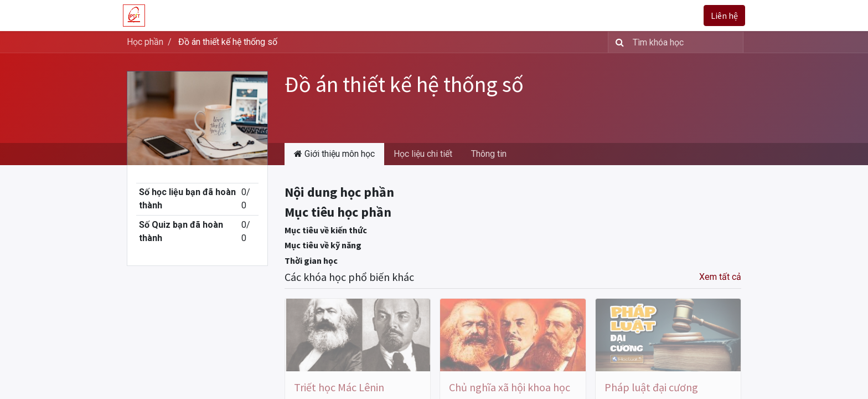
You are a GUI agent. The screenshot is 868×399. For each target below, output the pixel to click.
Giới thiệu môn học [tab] (334, 154)
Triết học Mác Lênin (339, 387)
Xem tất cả (720, 277)
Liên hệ (720, 16)
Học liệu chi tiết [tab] (423, 154)
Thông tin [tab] (489, 154)
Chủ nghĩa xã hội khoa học (510, 387)
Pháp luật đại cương (651, 387)
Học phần (145, 42)
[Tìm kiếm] (618, 42)
